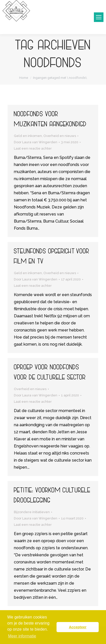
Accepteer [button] (78, 627)
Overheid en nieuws (60, 136)
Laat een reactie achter (33, 148)
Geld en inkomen (28, 136)
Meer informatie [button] (22, 636)
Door (36, 142)
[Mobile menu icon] (99, 17)
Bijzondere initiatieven (32, 512)
